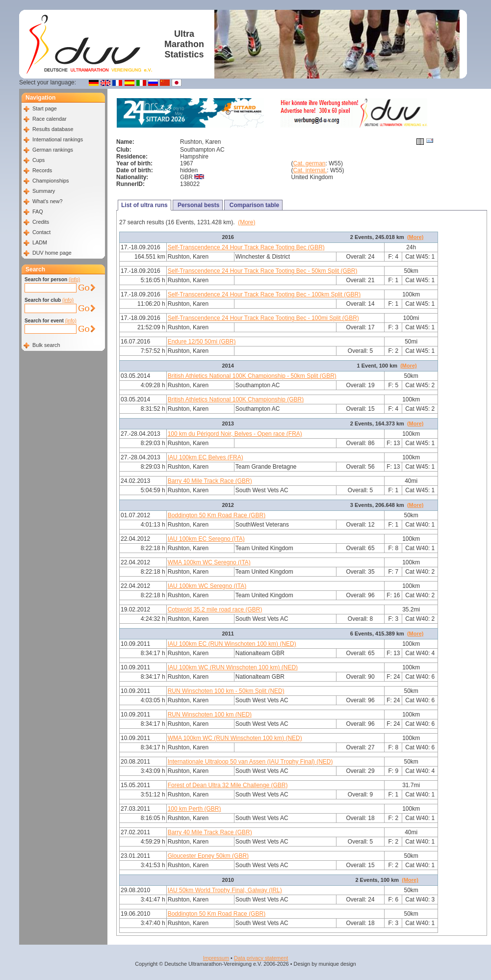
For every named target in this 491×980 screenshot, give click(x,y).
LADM (40, 242)
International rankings (58, 139)
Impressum (216, 958)
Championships (51, 181)
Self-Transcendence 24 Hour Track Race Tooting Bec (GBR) (246, 247)
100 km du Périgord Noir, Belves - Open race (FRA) (235, 434)
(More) (246, 222)
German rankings (53, 150)
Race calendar (50, 119)
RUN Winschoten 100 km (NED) (210, 715)
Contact (41, 232)
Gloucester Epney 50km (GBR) (208, 856)
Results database (53, 129)
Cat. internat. (310, 170)
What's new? (47, 201)
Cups (39, 160)
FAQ (38, 212)
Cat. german (310, 163)
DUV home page (52, 253)
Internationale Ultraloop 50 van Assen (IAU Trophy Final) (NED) (250, 762)
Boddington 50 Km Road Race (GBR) (217, 515)
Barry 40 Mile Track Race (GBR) (210, 481)
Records (42, 170)
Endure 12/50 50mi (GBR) (202, 342)
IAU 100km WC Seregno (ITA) (207, 586)
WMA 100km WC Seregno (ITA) (209, 562)
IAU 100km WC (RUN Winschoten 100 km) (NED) (233, 667)
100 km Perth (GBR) (194, 809)
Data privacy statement (261, 958)
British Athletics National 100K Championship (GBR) (236, 399)
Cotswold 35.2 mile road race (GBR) (215, 609)
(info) (74, 279)
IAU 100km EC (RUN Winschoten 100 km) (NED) (232, 644)
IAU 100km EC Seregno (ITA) (206, 539)
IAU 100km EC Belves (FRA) (206, 457)
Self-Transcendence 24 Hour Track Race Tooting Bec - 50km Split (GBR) (263, 271)
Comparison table (253, 205)
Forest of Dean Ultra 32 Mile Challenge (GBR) (228, 785)
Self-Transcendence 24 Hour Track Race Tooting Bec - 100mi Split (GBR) (263, 318)
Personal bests (198, 205)
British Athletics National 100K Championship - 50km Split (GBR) (252, 376)
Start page (45, 108)
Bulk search (46, 345)
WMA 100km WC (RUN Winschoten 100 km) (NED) (235, 738)
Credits (41, 222)
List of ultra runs (144, 205)
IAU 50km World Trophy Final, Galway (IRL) (225, 890)
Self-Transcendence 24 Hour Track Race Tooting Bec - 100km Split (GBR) (264, 294)
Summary (44, 191)
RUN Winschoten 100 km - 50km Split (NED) (226, 691)
